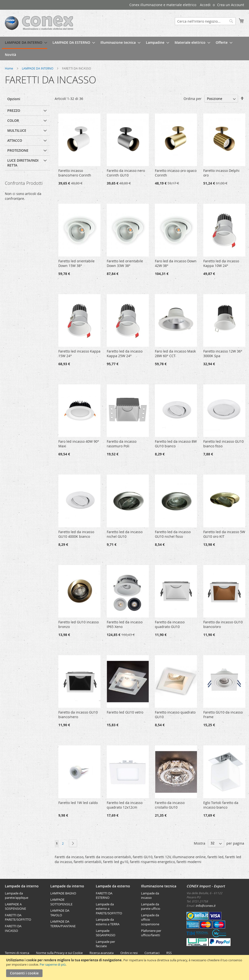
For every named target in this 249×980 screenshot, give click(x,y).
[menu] (124, 49)
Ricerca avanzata (102, 953)
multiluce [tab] (17, 130)
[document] (125, 967)
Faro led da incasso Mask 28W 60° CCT (175, 353)
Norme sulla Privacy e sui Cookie (59, 953)
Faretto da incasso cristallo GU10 (170, 805)
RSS (169, 953)
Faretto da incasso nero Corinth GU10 (126, 173)
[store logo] (39, 23)
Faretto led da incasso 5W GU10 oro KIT (224, 534)
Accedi (205, 5)
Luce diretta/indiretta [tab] (23, 163)
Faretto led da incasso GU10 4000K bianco (76, 534)
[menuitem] (25, 43)
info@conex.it (205, 906)
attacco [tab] (15, 140)
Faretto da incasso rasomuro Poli (122, 444)
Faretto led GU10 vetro (125, 712)
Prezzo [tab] (14, 110)
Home (9, 68)
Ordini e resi (129, 953)
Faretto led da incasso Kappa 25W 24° (125, 353)
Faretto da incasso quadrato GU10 (170, 624)
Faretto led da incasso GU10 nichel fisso (173, 534)
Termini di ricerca (17, 953)
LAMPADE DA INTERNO (38, 68)
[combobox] (205, 21)
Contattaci (152, 953)
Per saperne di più (53, 964)
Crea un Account (231, 5)
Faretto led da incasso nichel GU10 (125, 534)
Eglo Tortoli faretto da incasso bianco (221, 805)
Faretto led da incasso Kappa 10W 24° (221, 263)
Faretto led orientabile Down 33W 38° (125, 263)
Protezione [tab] (18, 150)
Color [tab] (13, 120)
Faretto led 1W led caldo (78, 803)
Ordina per (193, 99)
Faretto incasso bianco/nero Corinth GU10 (75, 175)
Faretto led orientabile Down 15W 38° (76, 263)
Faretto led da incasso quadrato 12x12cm (125, 805)
